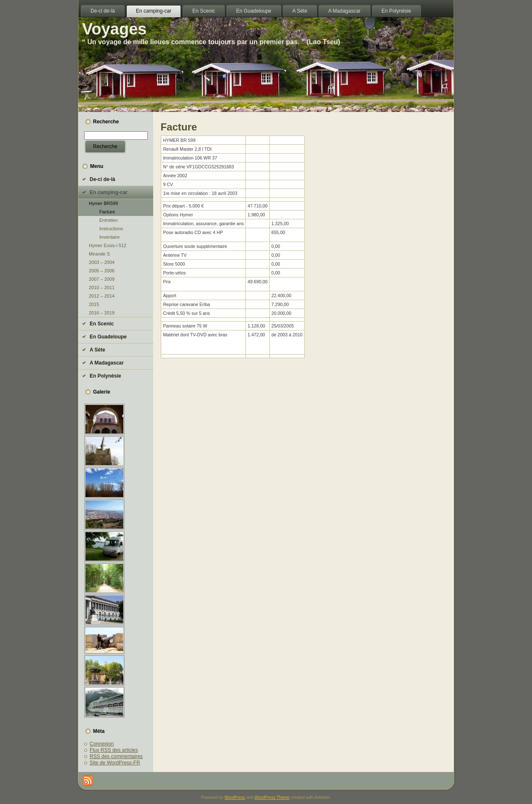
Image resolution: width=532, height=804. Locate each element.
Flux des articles (114, 750)
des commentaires (116, 756)
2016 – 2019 (102, 313)
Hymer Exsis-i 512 (108, 245)
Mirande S (99, 254)
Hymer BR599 (103, 203)
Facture (107, 212)
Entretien (109, 220)
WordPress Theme (272, 797)
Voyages (114, 29)
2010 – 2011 (102, 288)
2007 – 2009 (102, 279)
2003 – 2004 (102, 262)
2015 (94, 304)
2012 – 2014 (102, 296)
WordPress (235, 797)
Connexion (102, 744)
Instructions (111, 229)
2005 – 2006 (102, 271)
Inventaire (109, 237)
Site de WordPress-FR (115, 763)
